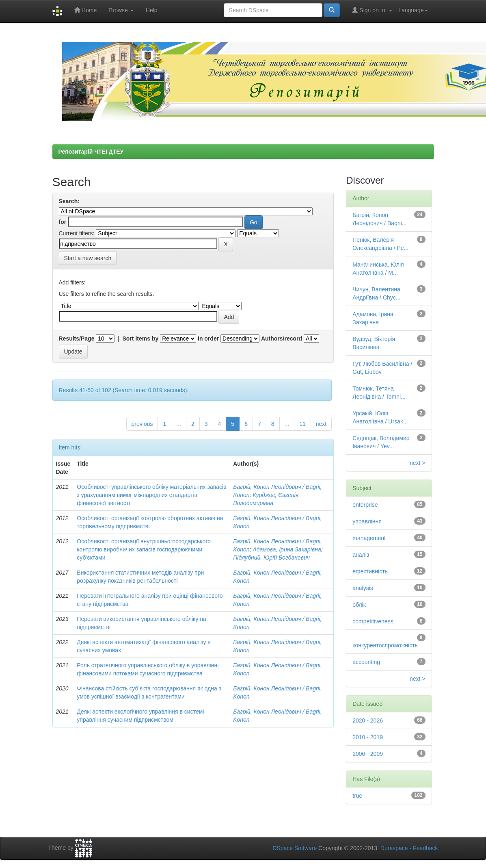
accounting (366, 662)
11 (302, 424)
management (369, 538)
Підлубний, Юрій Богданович (271, 558)
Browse (121, 10)
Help (152, 10)
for (63, 222)
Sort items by (141, 339)
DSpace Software (295, 848)
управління (367, 521)
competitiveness (373, 621)
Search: (69, 201)
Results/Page (77, 339)
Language (413, 10)
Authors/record (282, 339)
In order (208, 339)
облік (359, 605)
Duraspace (394, 848)
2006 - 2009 (368, 754)
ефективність (370, 571)
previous (142, 424)
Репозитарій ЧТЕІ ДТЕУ (91, 152)
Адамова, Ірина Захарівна (287, 549)
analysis (363, 588)
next (321, 424)
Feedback (425, 848)
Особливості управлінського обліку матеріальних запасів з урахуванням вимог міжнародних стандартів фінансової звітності (151, 495)
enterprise (365, 505)
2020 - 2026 (368, 720)
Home (85, 10)
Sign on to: (372, 10)
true (357, 796)
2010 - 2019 (368, 737)
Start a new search (88, 258)
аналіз (361, 555)
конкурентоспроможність (385, 645)
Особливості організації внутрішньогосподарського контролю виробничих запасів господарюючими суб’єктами (144, 549)
